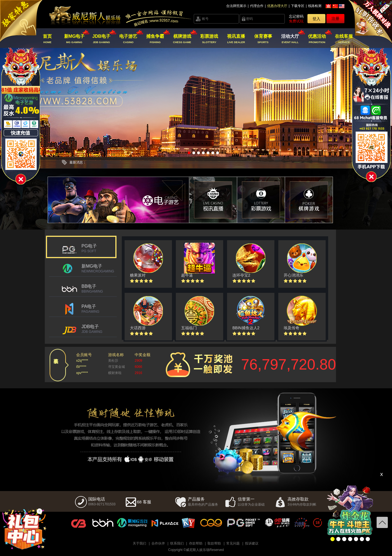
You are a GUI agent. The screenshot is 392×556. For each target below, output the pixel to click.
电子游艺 (128, 39)
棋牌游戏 (182, 39)
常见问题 (233, 543)
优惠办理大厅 (277, 6)
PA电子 (99, 309)
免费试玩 (296, 21)
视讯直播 (236, 39)
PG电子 (99, 248)
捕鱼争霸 (155, 39)
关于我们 (139, 543)
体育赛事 (263, 39)
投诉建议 (252, 543)
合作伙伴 (158, 543)
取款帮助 (214, 543)
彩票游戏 (209, 39)
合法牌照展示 (236, 6)
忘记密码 (296, 16)
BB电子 (99, 289)
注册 (335, 18)
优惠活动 (317, 39)
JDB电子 (101, 39)
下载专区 (298, 6)
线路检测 (315, 6)
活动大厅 (290, 39)
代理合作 (257, 6)
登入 (316, 19)
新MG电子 (74, 39)
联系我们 (177, 543)
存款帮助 (196, 543)
